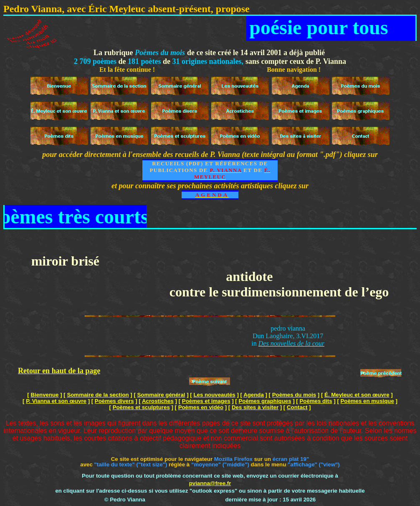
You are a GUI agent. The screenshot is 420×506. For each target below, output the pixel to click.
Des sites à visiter (255, 407)
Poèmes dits (316, 401)
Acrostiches (158, 401)
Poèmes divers (114, 401)
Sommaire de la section (98, 395)
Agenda (254, 395)
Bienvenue (44, 395)
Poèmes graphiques (265, 401)
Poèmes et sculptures (141, 407)
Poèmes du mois (294, 395)
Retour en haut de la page (59, 371)
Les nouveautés (214, 395)
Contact (297, 407)
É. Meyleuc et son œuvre (357, 395)
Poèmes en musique (367, 401)
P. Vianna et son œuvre (56, 401)
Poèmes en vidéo (201, 407)
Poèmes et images (206, 401)
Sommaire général (161, 395)
